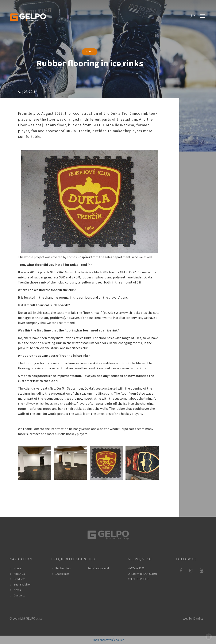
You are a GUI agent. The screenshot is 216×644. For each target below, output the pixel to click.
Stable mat (62, 574)
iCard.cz (198, 618)
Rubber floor (63, 568)
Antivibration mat (98, 568)
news (90, 52)
